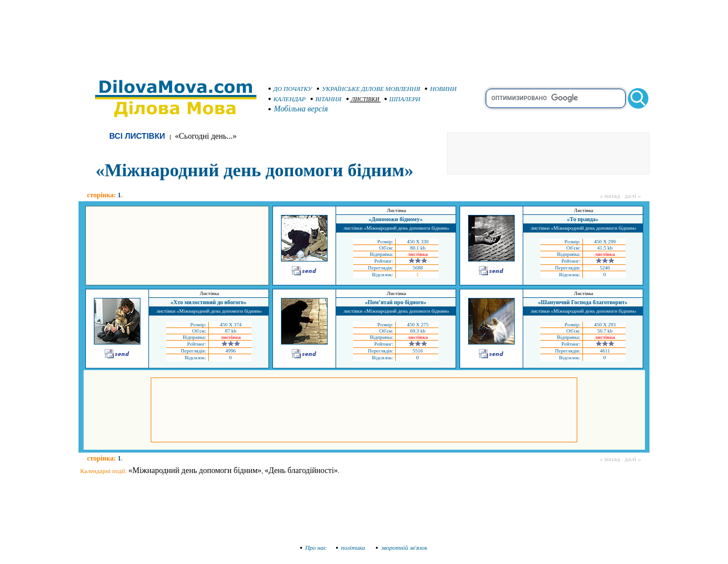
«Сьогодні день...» (206, 136)
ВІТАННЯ (326, 99)
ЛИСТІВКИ (363, 99)
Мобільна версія (299, 109)
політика (352, 548)
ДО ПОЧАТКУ (290, 89)
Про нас (314, 548)
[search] (556, 98)
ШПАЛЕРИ (403, 99)
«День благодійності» (301, 470)
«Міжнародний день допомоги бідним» (195, 470)
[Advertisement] (364, 34)
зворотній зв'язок (402, 548)
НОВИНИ (441, 89)
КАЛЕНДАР (287, 99)
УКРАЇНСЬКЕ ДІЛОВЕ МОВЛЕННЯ (369, 89)
